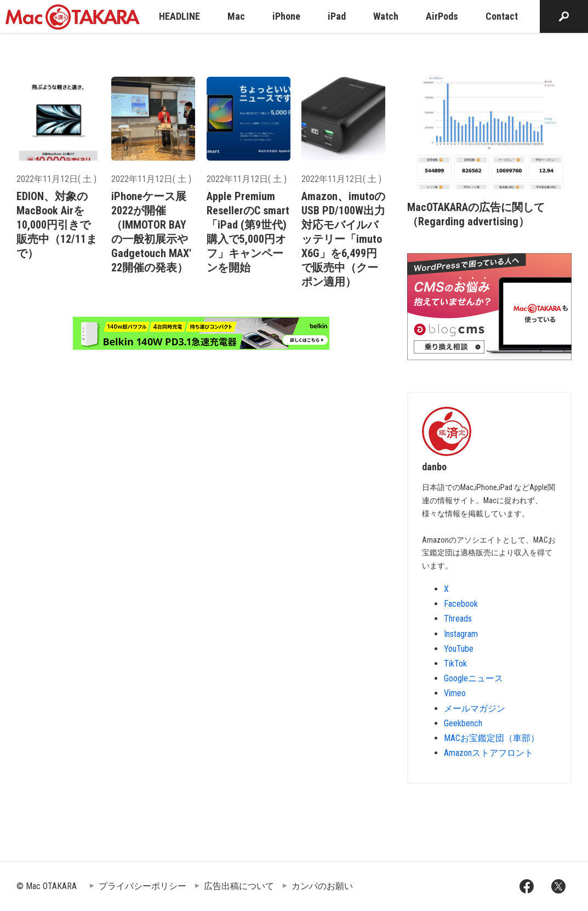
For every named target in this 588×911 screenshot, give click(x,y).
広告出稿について (239, 886)
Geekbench (463, 723)
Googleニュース (473, 678)
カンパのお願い (322, 886)
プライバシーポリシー (142, 886)
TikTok (455, 664)
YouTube (459, 649)
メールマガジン (475, 708)
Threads (458, 619)
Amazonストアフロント (489, 753)
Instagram (461, 634)
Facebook (461, 604)
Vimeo (455, 693)
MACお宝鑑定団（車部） (492, 738)
